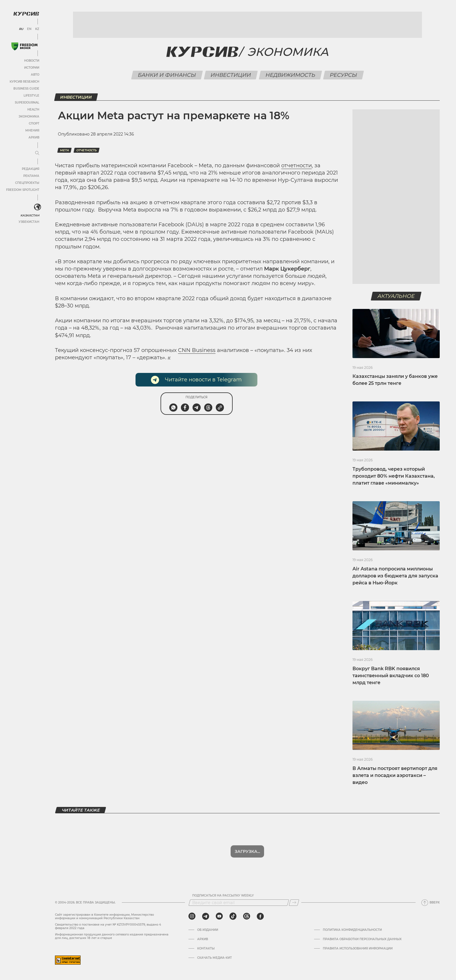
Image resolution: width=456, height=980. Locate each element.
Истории (32, 68)
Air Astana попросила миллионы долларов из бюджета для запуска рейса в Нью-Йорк (395, 576)
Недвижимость (290, 75)
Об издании (208, 930)
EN (29, 29)
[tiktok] (233, 916)
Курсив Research (24, 82)
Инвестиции (231, 75)
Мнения (32, 130)
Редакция (31, 169)
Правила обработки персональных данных (362, 939)
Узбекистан (29, 222)
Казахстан (30, 215)
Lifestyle (31, 96)
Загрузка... (247, 851)
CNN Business (197, 350)
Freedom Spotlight (23, 190)
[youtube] (219, 916)
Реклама (31, 176)
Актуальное (396, 296)
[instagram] (192, 916)
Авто (35, 75)
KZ (37, 29)
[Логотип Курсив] (26, 14)
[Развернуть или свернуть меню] (37, 153)
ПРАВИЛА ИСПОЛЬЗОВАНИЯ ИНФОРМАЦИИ (358, 949)
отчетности (296, 166)
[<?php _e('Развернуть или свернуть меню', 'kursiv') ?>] (38, 207)
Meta (64, 150)
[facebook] (260, 916)
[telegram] (206, 916)
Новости (32, 61)
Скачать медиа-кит (214, 958)
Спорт (34, 123)
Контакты (206, 949)
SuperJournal (27, 103)
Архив (34, 137)
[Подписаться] (294, 903)
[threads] (247, 916)
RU (21, 29)
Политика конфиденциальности (352, 930)
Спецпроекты (27, 183)
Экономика (29, 117)
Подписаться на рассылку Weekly (223, 896)
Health (33, 110)
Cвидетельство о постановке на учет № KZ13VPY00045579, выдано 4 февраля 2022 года (108, 926)
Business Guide (26, 89)
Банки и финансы (167, 75)
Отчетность (87, 150)
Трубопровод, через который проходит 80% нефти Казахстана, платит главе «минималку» (394, 476)
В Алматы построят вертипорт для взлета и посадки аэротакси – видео (395, 775)
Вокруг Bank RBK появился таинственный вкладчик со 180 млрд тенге (391, 676)
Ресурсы (343, 75)
